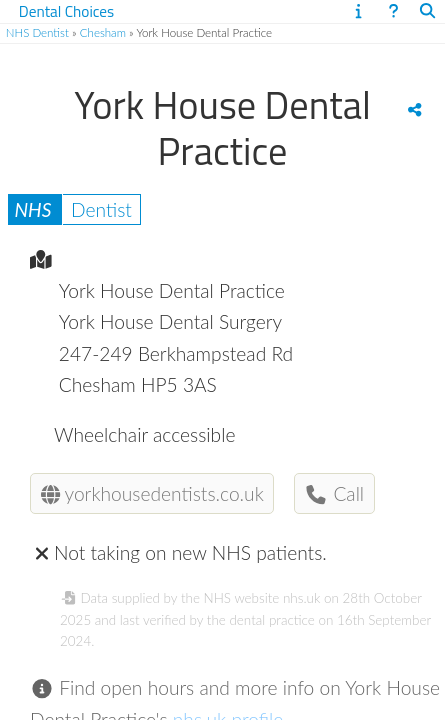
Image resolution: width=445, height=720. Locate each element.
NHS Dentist (37, 32)
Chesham (103, 32)
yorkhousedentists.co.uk (152, 493)
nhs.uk (301, 598)
